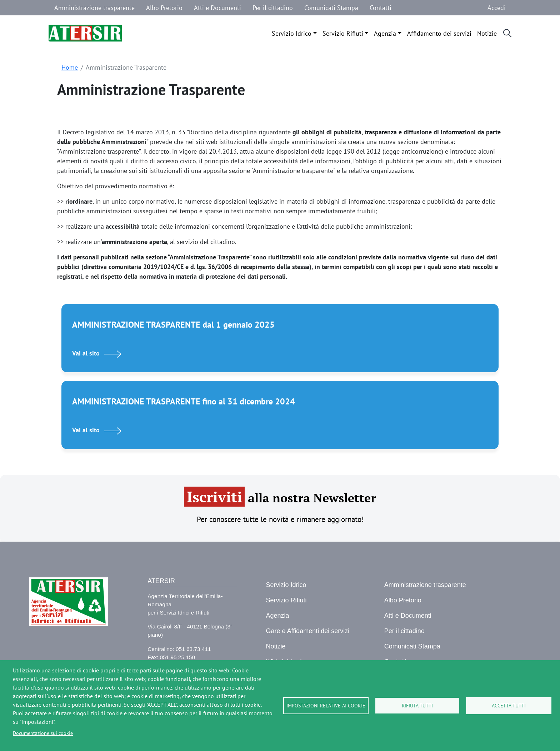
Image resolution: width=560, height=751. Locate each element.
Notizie (487, 33)
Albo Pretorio (164, 8)
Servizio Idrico (292, 33)
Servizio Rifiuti (343, 33)
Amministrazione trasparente (94, 8)
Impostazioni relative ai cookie (326, 706)
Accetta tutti (509, 706)
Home (70, 67)
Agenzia (385, 33)
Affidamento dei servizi (439, 33)
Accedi (497, 8)
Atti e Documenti (217, 8)
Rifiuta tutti (417, 706)
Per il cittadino (273, 8)
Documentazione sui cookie (43, 733)
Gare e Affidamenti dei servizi (307, 631)
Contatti (381, 8)
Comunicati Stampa (331, 8)
